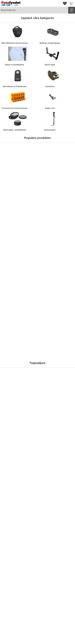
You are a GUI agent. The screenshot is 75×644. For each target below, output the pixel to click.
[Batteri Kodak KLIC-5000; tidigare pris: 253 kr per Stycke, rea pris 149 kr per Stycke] (66, 460)
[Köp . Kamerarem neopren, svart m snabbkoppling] (28, 366)
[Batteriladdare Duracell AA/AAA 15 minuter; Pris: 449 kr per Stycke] (28, 393)
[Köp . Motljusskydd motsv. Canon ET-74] (66, 260)
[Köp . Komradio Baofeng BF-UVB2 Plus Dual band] (47, 193)
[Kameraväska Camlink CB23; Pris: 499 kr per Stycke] (66, 168)
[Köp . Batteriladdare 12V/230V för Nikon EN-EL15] (47, 260)
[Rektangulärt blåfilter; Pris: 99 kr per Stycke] (9, 288)
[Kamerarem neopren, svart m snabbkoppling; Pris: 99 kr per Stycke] (28, 340)
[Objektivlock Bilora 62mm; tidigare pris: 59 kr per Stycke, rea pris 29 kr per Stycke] (9, 460)
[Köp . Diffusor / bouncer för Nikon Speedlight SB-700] (66, 313)
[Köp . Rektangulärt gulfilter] (9, 260)
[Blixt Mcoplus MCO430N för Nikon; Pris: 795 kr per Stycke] (47, 393)
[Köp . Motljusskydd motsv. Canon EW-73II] (28, 313)
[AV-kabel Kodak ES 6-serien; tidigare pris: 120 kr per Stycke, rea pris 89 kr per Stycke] (47, 460)
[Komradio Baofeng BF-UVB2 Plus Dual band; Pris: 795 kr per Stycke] (47, 168)
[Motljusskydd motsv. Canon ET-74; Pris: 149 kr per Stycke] (66, 235)
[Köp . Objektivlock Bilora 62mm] (9, 486)
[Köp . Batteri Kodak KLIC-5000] (66, 486)
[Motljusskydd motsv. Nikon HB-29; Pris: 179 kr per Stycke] (47, 288)
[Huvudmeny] (72, 10)
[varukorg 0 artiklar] (72, 3)
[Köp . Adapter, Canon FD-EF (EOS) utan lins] (28, 260)
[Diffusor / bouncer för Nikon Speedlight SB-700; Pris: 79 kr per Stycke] (66, 288)
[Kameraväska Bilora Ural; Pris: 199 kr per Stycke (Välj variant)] (28, 168)
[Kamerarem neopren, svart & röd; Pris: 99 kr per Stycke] (9, 340)
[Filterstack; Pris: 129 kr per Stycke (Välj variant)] (9, 393)
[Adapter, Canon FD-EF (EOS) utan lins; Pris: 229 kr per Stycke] (28, 235)
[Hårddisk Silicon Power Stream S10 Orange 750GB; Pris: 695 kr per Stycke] (9, 168)
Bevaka (66, 193)
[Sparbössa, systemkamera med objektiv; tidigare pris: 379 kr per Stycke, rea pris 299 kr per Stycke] (28, 460)
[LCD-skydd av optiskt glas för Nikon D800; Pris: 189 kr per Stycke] (47, 340)
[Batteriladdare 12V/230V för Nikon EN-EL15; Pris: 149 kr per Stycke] (47, 235)
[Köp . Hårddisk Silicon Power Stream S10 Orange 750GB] (9, 193)
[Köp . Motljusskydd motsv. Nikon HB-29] (47, 313)
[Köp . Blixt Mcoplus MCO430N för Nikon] (47, 418)
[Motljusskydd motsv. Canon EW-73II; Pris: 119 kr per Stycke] (28, 288)
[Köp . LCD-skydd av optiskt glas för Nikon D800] (47, 366)
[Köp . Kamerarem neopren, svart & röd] (9, 366)
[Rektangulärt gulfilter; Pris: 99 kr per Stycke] (9, 235)
